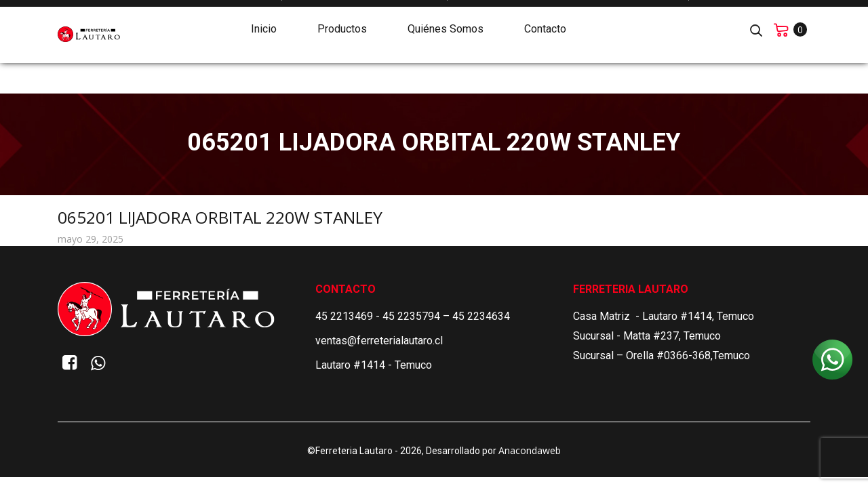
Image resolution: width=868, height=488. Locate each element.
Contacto (545, 25)
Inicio (264, 25)
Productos (342, 25)
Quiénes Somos (446, 25)
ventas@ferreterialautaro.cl (379, 341)
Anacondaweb (530, 450)
